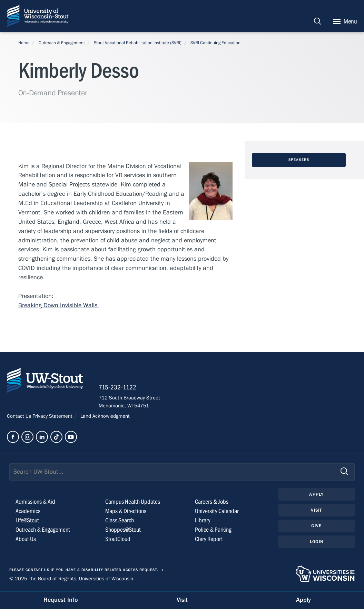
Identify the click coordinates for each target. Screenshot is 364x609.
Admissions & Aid (35, 502)
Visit (316, 510)
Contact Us (20, 416)
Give (316, 526)
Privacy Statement (53, 416)
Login (317, 542)
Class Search (120, 520)
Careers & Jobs (212, 502)
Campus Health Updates (133, 502)
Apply (316, 494)
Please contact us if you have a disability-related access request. (84, 570)
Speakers (299, 160)
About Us (26, 539)
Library (203, 520)
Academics (28, 511)
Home (24, 43)
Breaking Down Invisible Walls (59, 305)
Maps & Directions (126, 511)
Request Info (61, 600)
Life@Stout (27, 520)
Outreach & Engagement (62, 43)
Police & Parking (213, 530)
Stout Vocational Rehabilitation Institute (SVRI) (138, 43)
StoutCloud (118, 539)
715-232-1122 (117, 387)
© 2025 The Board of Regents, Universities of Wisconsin (71, 579)
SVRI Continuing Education (215, 43)
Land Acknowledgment (104, 416)
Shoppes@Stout (123, 530)
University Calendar (217, 511)
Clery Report (209, 539)
